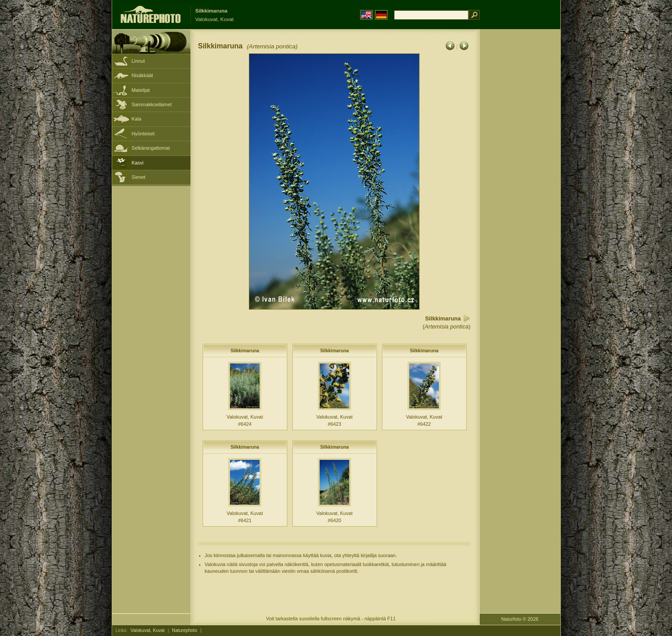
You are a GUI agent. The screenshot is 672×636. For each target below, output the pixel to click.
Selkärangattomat (151, 148)
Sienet (139, 177)
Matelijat (141, 90)
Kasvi (138, 163)
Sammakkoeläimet (152, 104)
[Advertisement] (520, 173)
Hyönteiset (143, 134)
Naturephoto (185, 630)
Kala (137, 119)
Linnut (139, 61)
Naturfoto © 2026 (520, 619)
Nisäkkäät (143, 75)
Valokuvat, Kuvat (147, 630)
